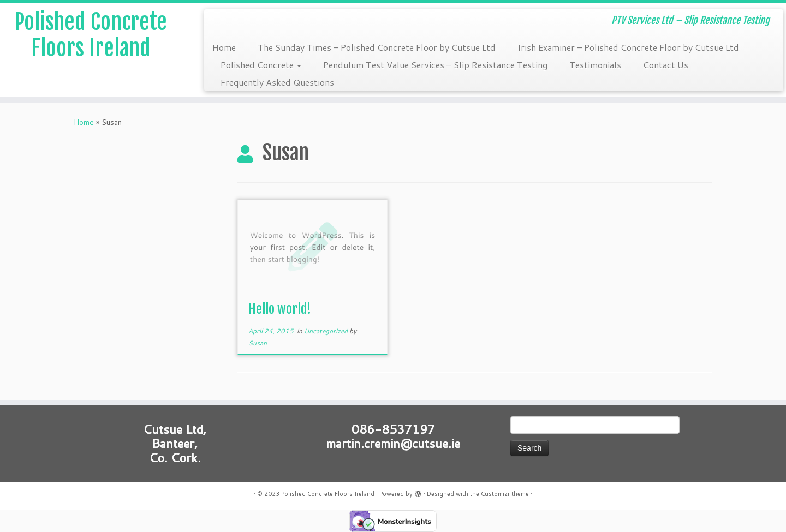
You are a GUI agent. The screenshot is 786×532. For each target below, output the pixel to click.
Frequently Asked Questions (277, 82)
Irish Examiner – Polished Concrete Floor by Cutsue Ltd (628, 47)
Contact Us (666, 65)
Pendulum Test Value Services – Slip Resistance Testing (435, 65)
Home (224, 47)
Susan (258, 343)
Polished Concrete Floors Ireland (91, 35)
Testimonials (595, 65)
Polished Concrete (261, 65)
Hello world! (280, 309)
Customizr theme (505, 494)
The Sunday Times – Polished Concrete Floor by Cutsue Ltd (377, 47)
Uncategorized (327, 331)
